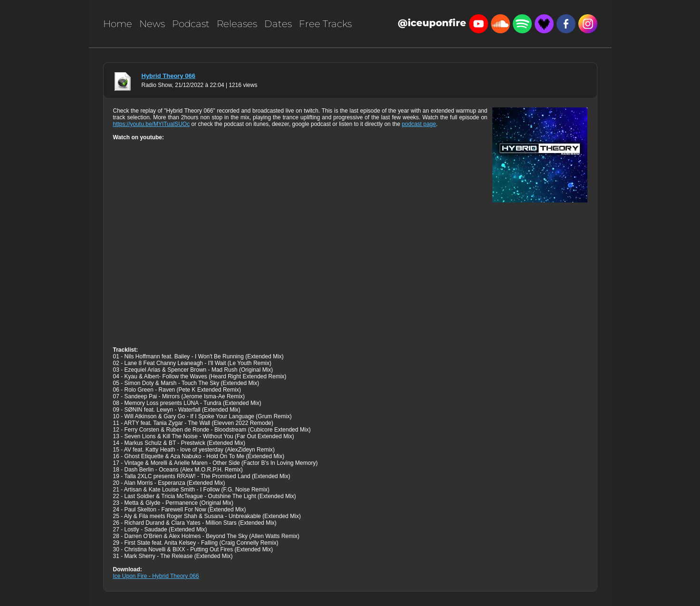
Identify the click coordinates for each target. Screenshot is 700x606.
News (152, 24)
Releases (237, 24)
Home (118, 24)
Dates (278, 24)
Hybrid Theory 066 (168, 76)
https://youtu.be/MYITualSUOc (152, 124)
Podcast (191, 24)
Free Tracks (325, 24)
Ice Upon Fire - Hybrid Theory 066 (156, 576)
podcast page (419, 124)
